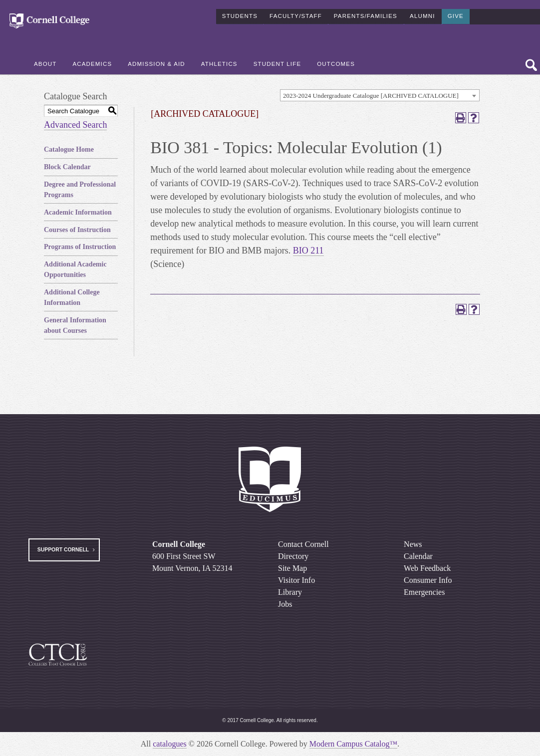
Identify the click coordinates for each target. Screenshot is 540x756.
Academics (92, 60)
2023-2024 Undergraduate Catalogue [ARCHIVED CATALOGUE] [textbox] (371, 96)
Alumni (422, 12)
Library (290, 592)
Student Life (277, 60)
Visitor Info (296, 580)
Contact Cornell (303, 544)
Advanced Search (75, 125)
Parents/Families (366, 12)
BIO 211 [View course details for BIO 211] (308, 251)
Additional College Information (72, 297)
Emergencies (424, 592)
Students (240, 12)
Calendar (418, 556)
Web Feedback (427, 568)
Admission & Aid (156, 60)
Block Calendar (67, 167)
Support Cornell (63, 550)
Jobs (285, 604)
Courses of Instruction (77, 230)
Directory (293, 556)
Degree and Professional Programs (80, 190)
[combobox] (380, 95)
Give (456, 12)
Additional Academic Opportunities (75, 269)
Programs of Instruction (80, 247)
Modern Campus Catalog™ (354, 744)
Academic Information (78, 212)
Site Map (292, 568)
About (45, 60)
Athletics (219, 60)
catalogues (170, 744)
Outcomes (336, 60)
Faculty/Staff (296, 12)
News (413, 544)
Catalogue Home (69, 149)
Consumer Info (428, 580)
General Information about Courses (75, 325)
